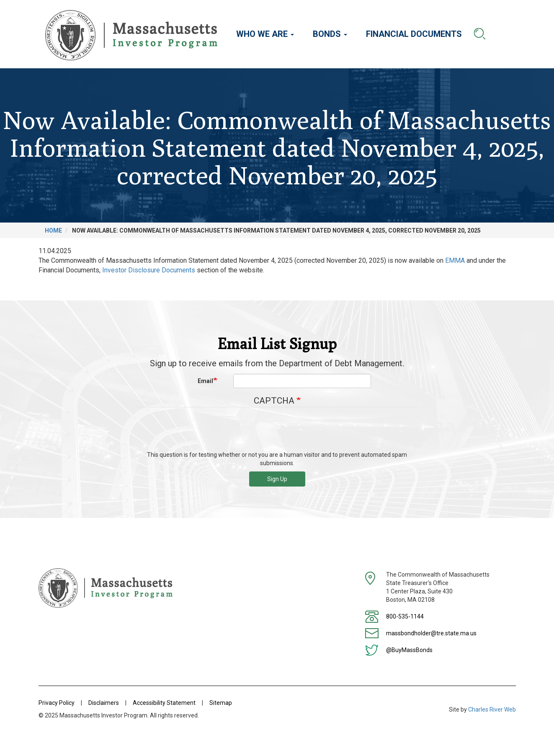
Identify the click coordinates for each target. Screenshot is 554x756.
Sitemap (221, 703)
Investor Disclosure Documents (149, 270)
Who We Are (265, 34)
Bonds (330, 34)
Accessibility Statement (164, 703)
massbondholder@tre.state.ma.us (431, 633)
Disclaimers (104, 703)
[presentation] (277, 432)
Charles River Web (492, 709)
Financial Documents (414, 34)
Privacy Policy (57, 703)
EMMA (455, 260)
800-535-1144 (405, 616)
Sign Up (277, 479)
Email (205, 381)
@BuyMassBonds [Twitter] (409, 650)
